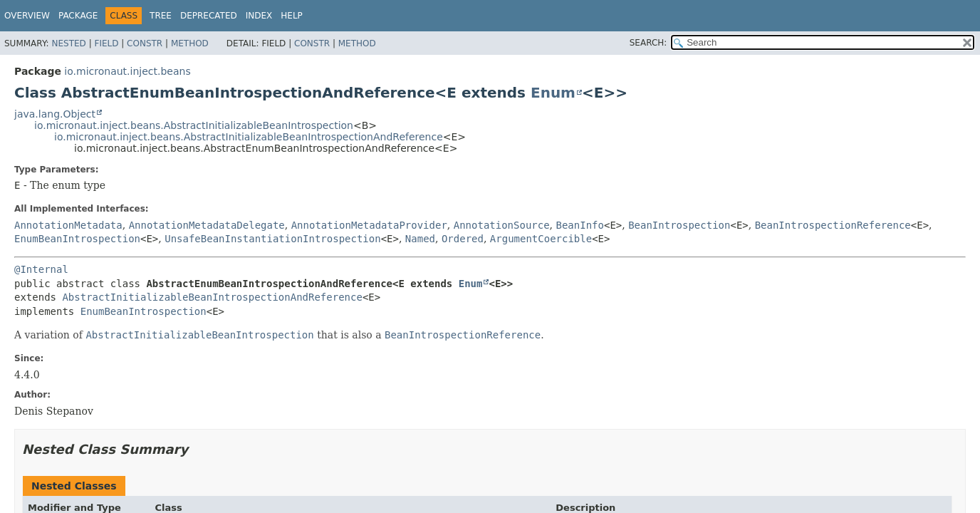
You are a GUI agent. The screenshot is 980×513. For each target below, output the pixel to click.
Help (292, 16)
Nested (68, 43)
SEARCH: (648, 43)
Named (420, 239)
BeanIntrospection (679, 225)
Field (106, 43)
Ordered (463, 239)
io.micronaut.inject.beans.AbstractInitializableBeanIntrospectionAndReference (249, 137)
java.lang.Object (55, 114)
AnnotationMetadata (68, 225)
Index (259, 16)
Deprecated (209, 16)
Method (190, 43)
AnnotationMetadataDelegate (207, 225)
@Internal (41, 269)
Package (78, 16)
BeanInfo (580, 225)
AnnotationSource (502, 225)
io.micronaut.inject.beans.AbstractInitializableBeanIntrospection (194, 125)
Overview (27, 16)
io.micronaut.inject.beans (127, 71)
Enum (553, 93)
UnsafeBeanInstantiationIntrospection (272, 239)
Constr (145, 43)
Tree (161, 16)
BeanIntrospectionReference (833, 225)
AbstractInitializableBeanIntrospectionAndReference (212, 297)
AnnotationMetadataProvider (369, 225)
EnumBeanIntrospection (77, 239)
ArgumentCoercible (541, 239)
